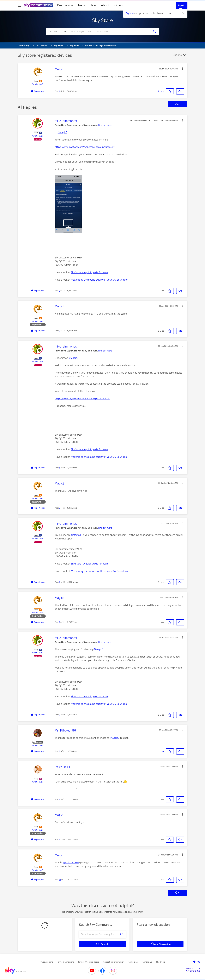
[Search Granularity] (57, 31)
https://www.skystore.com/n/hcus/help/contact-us (82, 399)
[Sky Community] (38, 5)
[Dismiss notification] (183, 13)
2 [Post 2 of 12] (59, 291)
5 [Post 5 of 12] (59, 508)
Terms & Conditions (66, 962)
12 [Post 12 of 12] (60, 880)
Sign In (182, 5)
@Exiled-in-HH (71, 862)
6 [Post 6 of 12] (60, 582)
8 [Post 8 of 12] (60, 715)
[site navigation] (19, 5)
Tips (93, 5)
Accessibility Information (114, 962)
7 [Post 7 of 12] (59, 622)
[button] (182, 69)
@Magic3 (62, 132)
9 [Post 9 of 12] (60, 751)
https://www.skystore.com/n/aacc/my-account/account (85, 147)
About (105, 5)
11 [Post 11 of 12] (60, 839)
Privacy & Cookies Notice (89, 962)
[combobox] (109, 31)
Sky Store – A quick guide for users (90, 272)
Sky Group (161, 962)
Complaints (133, 962)
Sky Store (102, 20)
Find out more (105, 125)
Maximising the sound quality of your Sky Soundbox (100, 280)
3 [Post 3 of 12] (59, 331)
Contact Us (147, 962)
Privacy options (46, 962)
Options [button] (177, 55)
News (82, 5)
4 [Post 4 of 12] (60, 468)
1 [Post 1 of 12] (59, 91)
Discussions (65, 5)
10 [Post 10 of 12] (60, 799)
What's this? (38, 84)
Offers (119, 5)
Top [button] (198, 962)
